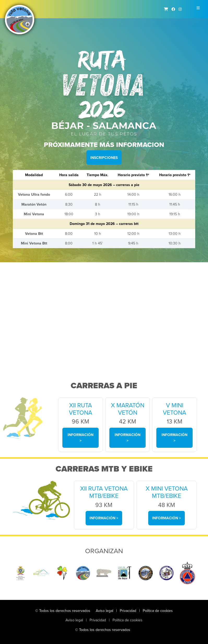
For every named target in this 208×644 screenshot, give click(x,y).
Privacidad (128, 611)
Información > (81, 438)
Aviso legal (105, 611)
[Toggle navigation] (198, 8)
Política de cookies (158, 611)
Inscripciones (104, 158)
